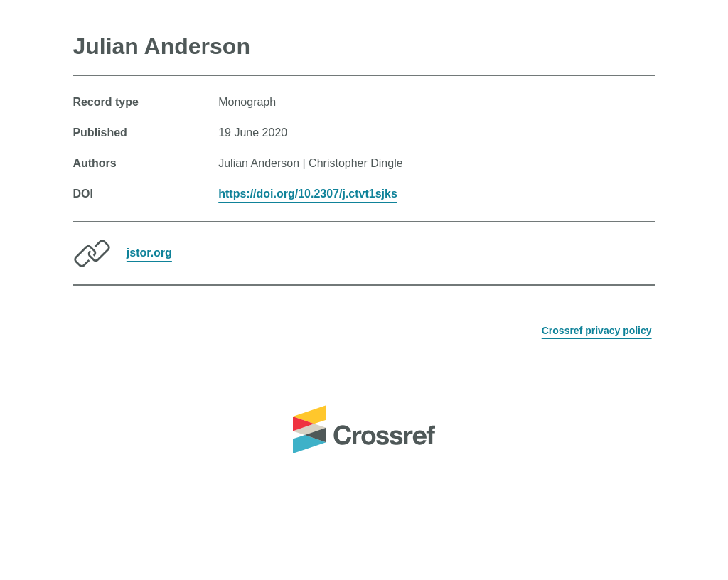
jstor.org (149, 253)
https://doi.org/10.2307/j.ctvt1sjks (308, 194)
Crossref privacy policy (597, 331)
